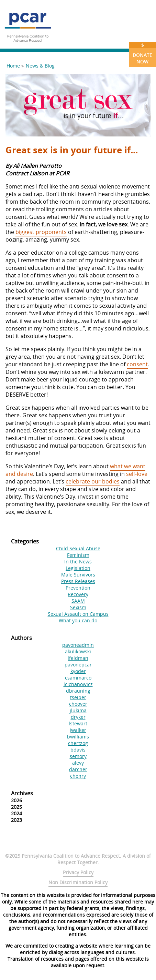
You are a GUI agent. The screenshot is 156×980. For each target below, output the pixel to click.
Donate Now (142, 53)
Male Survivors (78, 575)
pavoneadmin (78, 645)
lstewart (78, 723)
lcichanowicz (78, 684)
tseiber (78, 697)
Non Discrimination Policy (78, 882)
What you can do (78, 620)
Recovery (78, 594)
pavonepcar (78, 665)
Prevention (78, 588)
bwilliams (78, 737)
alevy (78, 763)
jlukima (78, 710)
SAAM (78, 601)
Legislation (78, 568)
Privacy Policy (78, 872)
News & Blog (40, 66)
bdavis (78, 750)
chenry (78, 776)
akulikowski (78, 651)
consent (137, 364)
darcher (78, 769)
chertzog (78, 743)
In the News (78, 562)
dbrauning (78, 691)
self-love (137, 474)
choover (78, 704)
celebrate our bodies (93, 481)
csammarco (78, 678)
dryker (78, 717)
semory (78, 756)
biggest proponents (41, 232)
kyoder (78, 671)
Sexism (78, 607)
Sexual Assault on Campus (78, 614)
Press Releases (78, 581)
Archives (22, 793)
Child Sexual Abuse (78, 548)
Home (13, 66)
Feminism (78, 555)
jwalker (78, 730)
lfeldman (78, 658)
